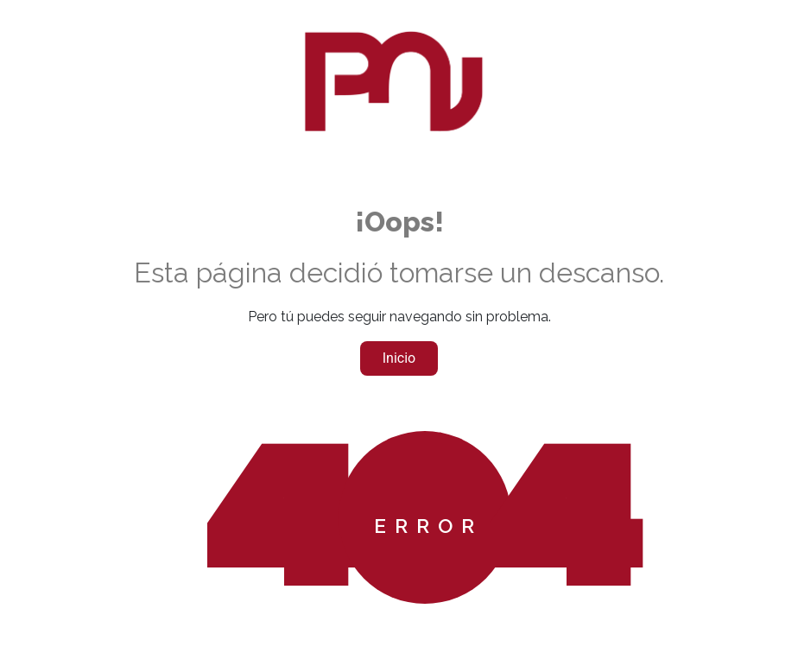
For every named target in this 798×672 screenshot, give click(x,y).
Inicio (399, 358)
